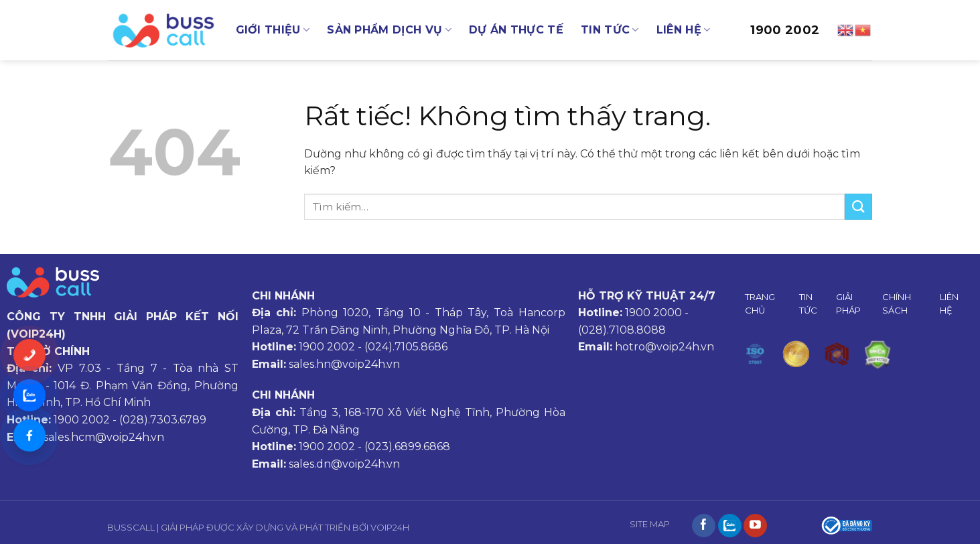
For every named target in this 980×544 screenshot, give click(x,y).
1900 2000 (653, 313)
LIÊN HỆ (684, 30)
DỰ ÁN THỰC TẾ (516, 30)
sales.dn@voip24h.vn (344, 464)
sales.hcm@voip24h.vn (104, 437)
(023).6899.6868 (407, 447)
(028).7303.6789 (163, 420)
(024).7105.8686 (406, 347)
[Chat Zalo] (29, 395)
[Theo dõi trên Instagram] (730, 526)
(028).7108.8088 (622, 330)
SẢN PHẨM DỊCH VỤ (389, 30)
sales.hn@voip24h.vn (344, 364)
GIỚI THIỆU (273, 30)
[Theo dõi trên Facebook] (704, 526)
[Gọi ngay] (29, 355)
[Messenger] (29, 435)
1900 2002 (785, 30)
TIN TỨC (610, 30)
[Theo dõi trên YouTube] (755, 526)
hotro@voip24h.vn (664, 347)
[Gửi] (858, 207)
